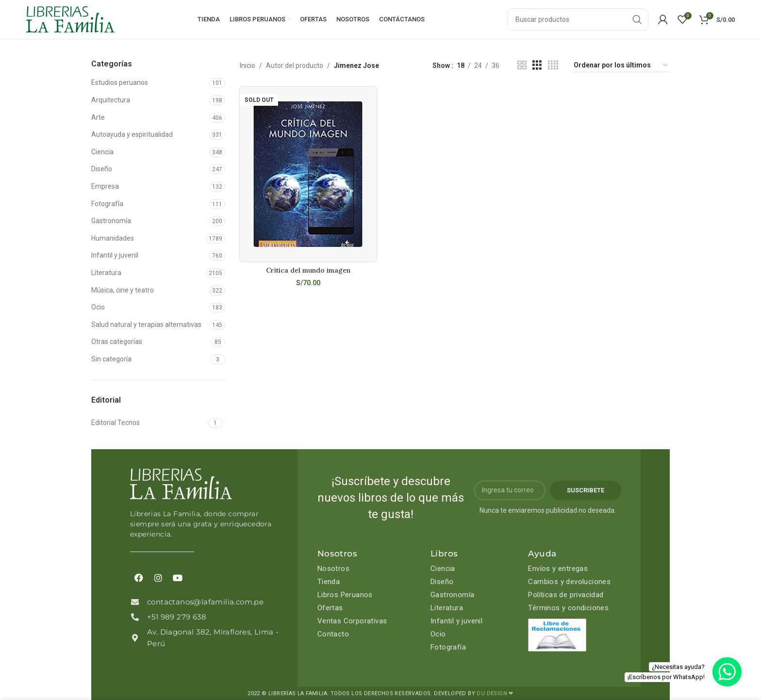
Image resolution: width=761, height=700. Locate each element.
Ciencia (102, 152)
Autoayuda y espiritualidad (132, 134)
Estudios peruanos (120, 82)
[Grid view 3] (537, 65)
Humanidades (113, 238)
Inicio (248, 65)
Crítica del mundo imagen (308, 270)
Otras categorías (117, 342)
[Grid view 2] (522, 65)
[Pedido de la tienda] (621, 65)
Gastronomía (111, 221)
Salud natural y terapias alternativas (146, 325)
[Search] (578, 19)
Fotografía (107, 204)
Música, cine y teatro (123, 290)
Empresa (105, 186)
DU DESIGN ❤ (495, 693)
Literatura (106, 273)
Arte (98, 117)
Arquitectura (111, 100)
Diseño (102, 169)
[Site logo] (70, 19)
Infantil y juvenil (115, 255)
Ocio (98, 307)
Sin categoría (111, 359)
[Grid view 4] (553, 65)
